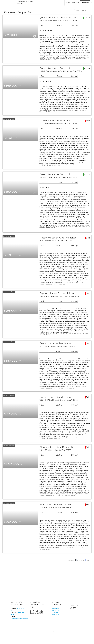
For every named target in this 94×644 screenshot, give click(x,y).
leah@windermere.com (20, 619)
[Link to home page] (8, 3)
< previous (71, 560)
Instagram (56, 611)
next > (89, 560)
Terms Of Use (48, 631)
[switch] (34, 36)
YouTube (55, 615)
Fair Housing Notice (52, 633)
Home (68, 3)
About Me (76, 3)
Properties (85, 3)
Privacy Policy (60, 631)
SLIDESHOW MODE (82, 11)
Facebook (55, 608)
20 (84, 560)
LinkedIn (55, 613)
